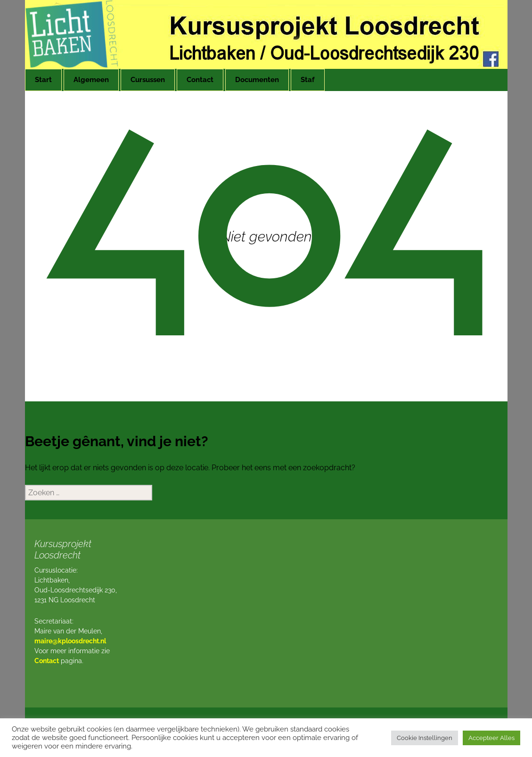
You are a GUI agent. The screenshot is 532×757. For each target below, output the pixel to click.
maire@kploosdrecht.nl (70, 641)
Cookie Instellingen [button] (425, 738)
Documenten (257, 80)
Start (43, 80)
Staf (308, 80)
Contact (200, 80)
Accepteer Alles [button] (491, 738)
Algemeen (91, 80)
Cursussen (148, 80)
